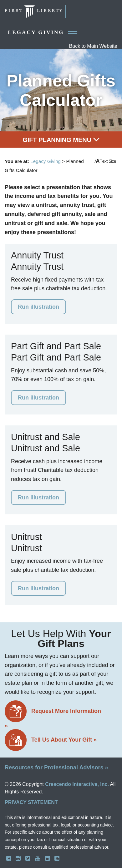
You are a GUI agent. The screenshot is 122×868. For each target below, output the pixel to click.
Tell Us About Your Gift (51, 740)
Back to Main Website (93, 46)
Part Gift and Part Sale (56, 346)
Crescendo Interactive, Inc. (77, 784)
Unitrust (26, 537)
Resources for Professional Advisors (56, 767)
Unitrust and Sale (46, 437)
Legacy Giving (43, 32)
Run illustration (38, 307)
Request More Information (53, 715)
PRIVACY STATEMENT (31, 802)
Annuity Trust (37, 255)
